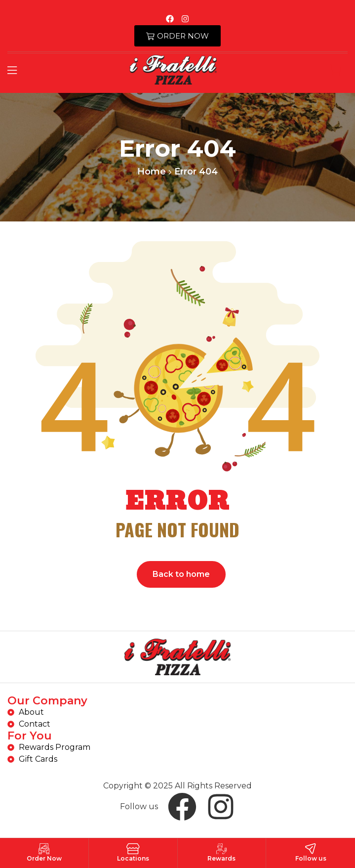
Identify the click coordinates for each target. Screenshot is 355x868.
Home (152, 172)
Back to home (181, 574)
